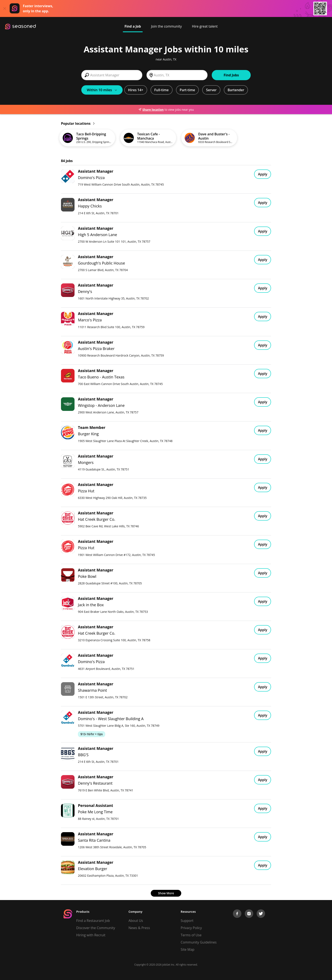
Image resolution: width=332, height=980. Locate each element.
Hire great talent (205, 26)
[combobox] (112, 75)
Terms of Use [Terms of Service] (191, 935)
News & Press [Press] (139, 928)
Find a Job (133, 26)
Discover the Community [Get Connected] (96, 928)
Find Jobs (231, 75)
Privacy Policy (191, 928)
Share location (151, 110)
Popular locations (78, 123)
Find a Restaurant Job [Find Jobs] (93, 921)
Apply (263, 174)
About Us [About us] (136, 921)
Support (187, 921)
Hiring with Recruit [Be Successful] (91, 935)
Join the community (167, 26)
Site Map (187, 949)
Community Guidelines (199, 942)
